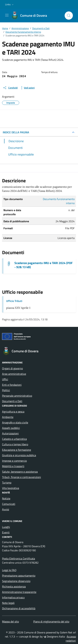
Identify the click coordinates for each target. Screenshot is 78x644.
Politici (6, 390)
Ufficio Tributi (14, 301)
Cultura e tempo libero (15, 444)
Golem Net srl (68, 632)
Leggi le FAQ (9, 570)
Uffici (5, 379)
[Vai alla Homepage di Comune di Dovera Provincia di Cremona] (31, 16)
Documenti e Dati (12, 401)
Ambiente (8, 417)
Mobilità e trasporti (13, 466)
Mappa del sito (10, 621)
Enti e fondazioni (12, 385)
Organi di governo (12, 368)
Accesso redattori (71, 639)
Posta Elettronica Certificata (19, 558)
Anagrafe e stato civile (15, 422)
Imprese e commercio (14, 461)
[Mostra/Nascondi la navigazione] (7, 15)
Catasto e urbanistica (14, 439)
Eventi (6, 532)
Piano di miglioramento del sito (51, 621)
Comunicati (9, 504)
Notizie (6, 498)
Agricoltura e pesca (13, 412)
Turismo (7, 483)
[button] (10, 4)
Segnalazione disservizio (16, 581)
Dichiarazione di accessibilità (19, 608)
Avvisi (6, 509)
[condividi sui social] (10, 88)
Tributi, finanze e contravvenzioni (22, 477)
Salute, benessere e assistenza (20, 472)
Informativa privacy (13, 597)
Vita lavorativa (11, 488)
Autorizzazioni (10, 433)
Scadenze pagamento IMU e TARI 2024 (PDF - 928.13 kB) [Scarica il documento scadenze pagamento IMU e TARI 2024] (44, 265)
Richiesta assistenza (14, 586)
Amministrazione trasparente (19, 592)
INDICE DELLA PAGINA (16, 132)
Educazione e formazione (17, 450)
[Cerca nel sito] (69, 16)
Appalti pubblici (11, 428)
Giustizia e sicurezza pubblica (19, 455)
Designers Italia (54, 636)
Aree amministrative (14, 374)
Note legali (8, 603)
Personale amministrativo (17, 396)
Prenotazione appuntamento (19, 576)
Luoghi (6, 527)
